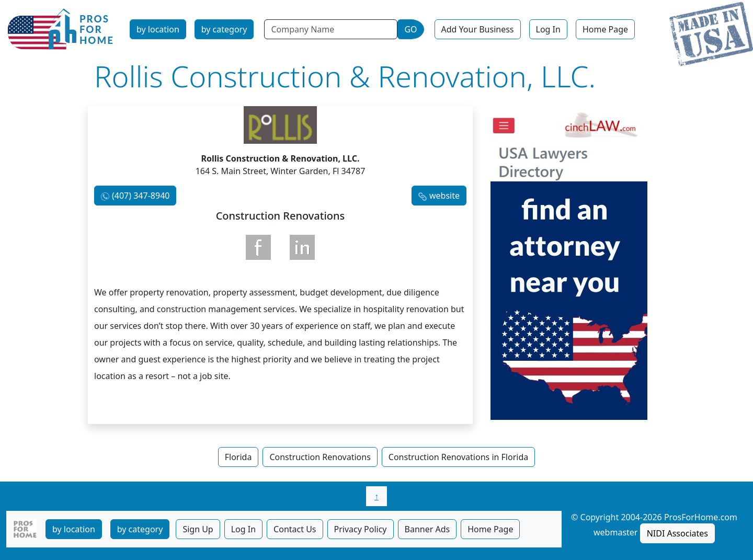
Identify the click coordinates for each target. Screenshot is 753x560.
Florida (238, 457)
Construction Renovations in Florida (458, 457)
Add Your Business (478, 29)
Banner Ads (427, 529)
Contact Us (295, 529)
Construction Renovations (320, 457)
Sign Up (198, 529)
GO (410, 29)
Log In (548, 29)
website (444, 196)
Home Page (605, 29)
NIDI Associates (677, 533)
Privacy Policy (361, 529)
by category (224, 29)
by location (158, 29)
